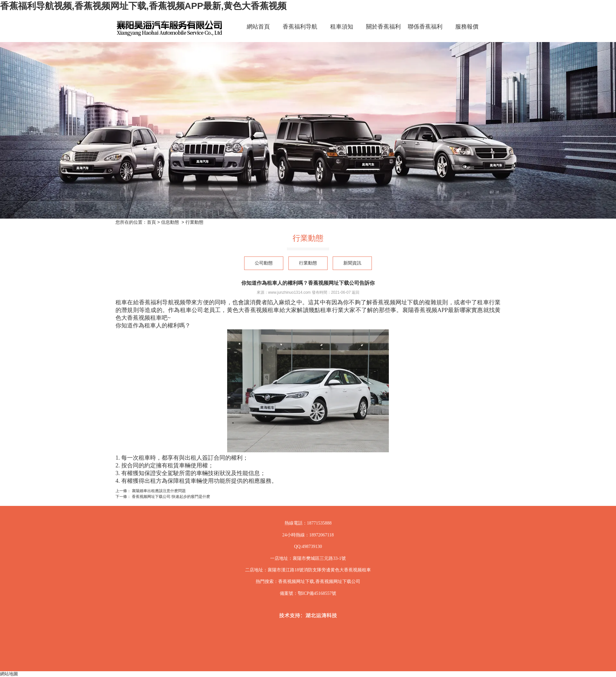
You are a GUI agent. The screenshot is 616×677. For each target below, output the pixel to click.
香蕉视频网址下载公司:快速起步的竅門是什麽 (171, 497)
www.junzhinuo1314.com (290, 292)
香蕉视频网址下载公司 (338, 582)
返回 (355, 292)
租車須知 (342, 27)
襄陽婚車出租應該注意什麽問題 (158, 491)
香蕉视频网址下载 (395, 302)
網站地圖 (9, 674)
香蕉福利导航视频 (300, 32)
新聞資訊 (352, 263)
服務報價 (467, 27)
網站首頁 (258, 27)
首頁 (151, 222)
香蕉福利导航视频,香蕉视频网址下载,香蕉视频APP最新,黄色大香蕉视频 (143, 6)
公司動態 (264, 263)
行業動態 (308, 263)
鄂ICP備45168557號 (317, 593)
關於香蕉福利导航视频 (383, 32)
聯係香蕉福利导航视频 (425, 32)
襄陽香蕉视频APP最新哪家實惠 (443, 310)
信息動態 (170, 222)
